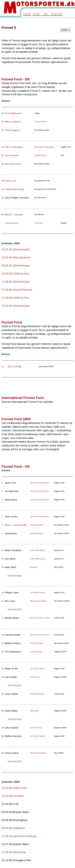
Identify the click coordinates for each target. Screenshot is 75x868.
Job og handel (57, 14)
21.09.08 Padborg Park (15, 298)
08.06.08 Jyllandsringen (16, 266)
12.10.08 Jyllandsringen (16, 306)
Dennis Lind (10, 181)
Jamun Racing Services (40, 483)
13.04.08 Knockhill (12, 796)
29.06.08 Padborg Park (15, 274)
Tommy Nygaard (12, 130)
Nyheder (36, 14)
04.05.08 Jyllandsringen (16, 249)
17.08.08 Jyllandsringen (16, 282)
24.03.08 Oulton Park (14, 788)
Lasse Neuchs (11, 223)
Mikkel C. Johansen (14, 215)
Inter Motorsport (37, 643)
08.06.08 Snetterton (13, 828)
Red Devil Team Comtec (40, 618)
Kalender (27, 14)
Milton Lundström (13, 122)
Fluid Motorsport (37, 525)
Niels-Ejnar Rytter (13, 164)
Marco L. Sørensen (14, 525)
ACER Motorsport (37, 694)
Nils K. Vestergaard (14, 147)
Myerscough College (38, 601)
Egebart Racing (40, 155)
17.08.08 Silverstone (14, 852)
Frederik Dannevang (14, 189)
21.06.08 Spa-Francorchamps (19, 836)
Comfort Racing (40, 122)
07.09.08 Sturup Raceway (17, 290)
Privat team (39, 223)
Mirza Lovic (13, 367)
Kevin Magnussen (13, 113)
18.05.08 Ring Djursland (16, 257)
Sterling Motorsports (38, 753)
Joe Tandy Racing (37, 593)
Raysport (34, 567)
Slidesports (35, 711)
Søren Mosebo (12, 155)
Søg (45, 14)
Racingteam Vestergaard (44, 147)
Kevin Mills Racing (38, 550)
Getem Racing (36, 652)
